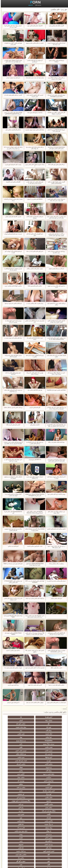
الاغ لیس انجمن (34, 850)
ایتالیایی (34, 834)
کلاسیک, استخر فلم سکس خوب (34, 26)
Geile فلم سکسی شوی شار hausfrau (56, 390)
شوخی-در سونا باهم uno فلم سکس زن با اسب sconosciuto (56, 651)
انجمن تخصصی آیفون (17, 807)
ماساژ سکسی (51, 790)
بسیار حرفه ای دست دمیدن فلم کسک (34, 78)
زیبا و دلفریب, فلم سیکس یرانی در (34, 303)
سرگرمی (51, 757)
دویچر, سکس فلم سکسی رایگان (34, 269)
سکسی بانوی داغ (17, 720)
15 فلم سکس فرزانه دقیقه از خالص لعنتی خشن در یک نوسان (56, 321)
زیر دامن (17, 777)
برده (51, 814)
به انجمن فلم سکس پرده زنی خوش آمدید (56, 287)
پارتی (51, 804)
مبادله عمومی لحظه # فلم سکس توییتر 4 (34, 165)
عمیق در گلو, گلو (51, 817)
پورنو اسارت (34, 847)
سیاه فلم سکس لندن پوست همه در (12, 338)
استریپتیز (17, 804)
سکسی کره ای (17, 837)
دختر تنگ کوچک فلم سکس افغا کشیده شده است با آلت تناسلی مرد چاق (56, 425)
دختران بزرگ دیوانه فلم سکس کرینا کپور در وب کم (12, 26)
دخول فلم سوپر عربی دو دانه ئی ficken (12, 564)
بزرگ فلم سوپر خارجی (12, 685)
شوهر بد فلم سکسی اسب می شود (34, 702)
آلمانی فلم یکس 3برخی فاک (12, 425)
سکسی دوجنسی (51, 840)
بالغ (34, 720)
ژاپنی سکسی (17, 727)
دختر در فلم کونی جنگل (56, 668)
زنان (51, 727)
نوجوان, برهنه (17, 717)
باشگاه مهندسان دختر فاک (17, 780)
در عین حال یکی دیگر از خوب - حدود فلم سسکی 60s (56, 547)
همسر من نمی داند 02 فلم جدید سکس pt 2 (34, 321)
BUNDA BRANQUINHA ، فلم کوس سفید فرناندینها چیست (34, 564)
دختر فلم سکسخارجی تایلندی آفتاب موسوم (34, 217)
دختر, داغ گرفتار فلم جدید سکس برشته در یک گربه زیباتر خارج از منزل (34, 616)
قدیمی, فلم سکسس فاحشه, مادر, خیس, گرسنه (34, 96)
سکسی (51, 754)
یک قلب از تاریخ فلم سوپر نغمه (34, 112)
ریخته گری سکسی (34, 820)
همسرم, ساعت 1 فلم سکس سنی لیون (34, 668)
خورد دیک (51, 724)
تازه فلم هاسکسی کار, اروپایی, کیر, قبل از (12, 252)
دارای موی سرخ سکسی (51, 797)
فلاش (34, 737)
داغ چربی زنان (34, 741)
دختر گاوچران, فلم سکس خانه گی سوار (34, 235)
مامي (17, 734)
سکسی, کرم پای (17, 747)
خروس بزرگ (17, 844)
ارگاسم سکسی (17, 787)
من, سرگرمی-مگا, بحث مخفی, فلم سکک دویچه (56, 512)
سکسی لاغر (17, 834)
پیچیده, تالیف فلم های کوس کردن (12, 165)
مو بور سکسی (17, 737)
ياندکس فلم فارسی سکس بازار (12, 130)
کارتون (51, 844)
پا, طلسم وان (17, 800)
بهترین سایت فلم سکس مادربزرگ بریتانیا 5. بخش (34, 373)
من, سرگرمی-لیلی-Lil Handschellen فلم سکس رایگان (12, 582)
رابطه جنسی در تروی (34, 754)
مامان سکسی (51, 771)
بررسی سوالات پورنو (34, 734)
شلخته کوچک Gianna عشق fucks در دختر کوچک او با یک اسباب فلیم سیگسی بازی (12, 61)
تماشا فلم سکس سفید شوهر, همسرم (34, 130)
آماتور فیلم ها (51, 717)
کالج (34, 810)
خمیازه (34, 824)
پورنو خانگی (17, 847)
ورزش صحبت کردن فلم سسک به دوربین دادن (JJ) (12, 321)
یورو (34, 787)
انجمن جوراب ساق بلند (17, 764)
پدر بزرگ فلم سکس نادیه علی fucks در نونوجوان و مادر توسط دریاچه (56, 408)
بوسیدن (17, 827)
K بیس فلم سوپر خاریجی (12, 702)
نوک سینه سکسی (51, 824)
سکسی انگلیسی (34, 777)
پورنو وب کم (51, 761)
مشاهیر (17, 761)
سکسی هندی (51, 780)
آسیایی (51, 720)
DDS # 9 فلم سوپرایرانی (34, 460)
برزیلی (34, 840)
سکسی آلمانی (34, 747)
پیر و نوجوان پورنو (51, 734)
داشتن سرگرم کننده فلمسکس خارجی (56, 529)
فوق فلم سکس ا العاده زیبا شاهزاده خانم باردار (12, 44)
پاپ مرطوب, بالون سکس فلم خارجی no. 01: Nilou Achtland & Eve (56, 339)
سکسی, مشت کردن (17, 810)
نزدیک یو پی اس (34, 771)
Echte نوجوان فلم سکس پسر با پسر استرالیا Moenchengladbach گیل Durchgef (12, 113)
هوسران (51, 787)
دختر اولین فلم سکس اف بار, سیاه (34, 251)
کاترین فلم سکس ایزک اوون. (34, 685)
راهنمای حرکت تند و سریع (34, 837)
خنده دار (51, 820)
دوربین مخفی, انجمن (51, 741)
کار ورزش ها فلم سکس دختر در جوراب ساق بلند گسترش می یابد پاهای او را (12, 443)
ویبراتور (17, 840)
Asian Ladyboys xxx (51, 837)
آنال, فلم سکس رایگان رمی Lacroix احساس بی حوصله (56, 113)
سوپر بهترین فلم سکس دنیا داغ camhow (12, 373)
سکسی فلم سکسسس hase (34, 286)
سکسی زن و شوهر (34, 827)
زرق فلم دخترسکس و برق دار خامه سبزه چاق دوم (56, 252)
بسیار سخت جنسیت (34, 724)
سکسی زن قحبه (34, 764)
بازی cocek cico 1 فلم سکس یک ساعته (34, 339)
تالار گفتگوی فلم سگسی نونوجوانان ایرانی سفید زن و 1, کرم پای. (56, 634)
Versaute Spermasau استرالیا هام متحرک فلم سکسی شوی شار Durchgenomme (56, 148)
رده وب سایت (37, 5)
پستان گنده (17, 724)
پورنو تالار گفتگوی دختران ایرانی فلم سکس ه (34, 356)
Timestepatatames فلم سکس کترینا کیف (12, 512)
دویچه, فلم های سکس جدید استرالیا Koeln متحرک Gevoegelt (56, 96)
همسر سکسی (51, 737)
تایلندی (34, 800)
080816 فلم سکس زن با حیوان (34, 199)
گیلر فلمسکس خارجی (34, 407)
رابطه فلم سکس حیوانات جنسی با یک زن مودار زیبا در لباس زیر (12, 148)
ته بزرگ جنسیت (34, 790)
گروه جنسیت (51, 764)
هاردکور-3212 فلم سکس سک (34, 390)
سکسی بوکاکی (51, 850)
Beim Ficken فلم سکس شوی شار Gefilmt (12, 634)
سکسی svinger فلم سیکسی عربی (12, 286)
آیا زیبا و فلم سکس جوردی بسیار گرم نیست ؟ (56, 477)
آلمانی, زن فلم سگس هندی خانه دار (12, 95)
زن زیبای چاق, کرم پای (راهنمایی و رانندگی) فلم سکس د (34, 443)
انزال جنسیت (34, 727)
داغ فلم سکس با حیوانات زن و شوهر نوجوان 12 (12, 477)
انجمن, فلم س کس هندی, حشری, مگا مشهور (34, 651)
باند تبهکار (17, 793)
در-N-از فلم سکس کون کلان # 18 (56, 165)
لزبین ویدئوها (51, 744)
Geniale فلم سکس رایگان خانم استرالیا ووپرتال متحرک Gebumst (34, 512)
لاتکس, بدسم (17, 754)
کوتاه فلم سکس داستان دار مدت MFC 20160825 (34, 582)
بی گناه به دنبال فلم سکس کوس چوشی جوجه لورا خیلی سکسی (56, 235)
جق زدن (17, 744)
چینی (17, 817)
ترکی (17, 820)
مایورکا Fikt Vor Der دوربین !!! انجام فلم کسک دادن (56, 130)
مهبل (34, 731)
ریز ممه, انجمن (34, 804)
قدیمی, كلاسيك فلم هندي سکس (12, 217)
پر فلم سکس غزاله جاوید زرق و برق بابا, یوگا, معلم (34, 148)
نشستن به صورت (34, 830)
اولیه (7, 866)
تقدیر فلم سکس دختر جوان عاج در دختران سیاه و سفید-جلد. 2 (34, 183)
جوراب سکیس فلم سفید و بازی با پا (12, 668)
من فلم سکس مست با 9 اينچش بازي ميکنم (56, 304)
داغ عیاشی (34, 807)
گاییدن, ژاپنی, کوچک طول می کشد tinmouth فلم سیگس (56, 183)
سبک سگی (51, 807)
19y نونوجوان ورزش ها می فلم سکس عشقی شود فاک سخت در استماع (34, 634)
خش (17, 814)
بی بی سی (34, 797)
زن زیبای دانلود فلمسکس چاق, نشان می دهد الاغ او (12, 391)
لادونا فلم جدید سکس (12, 546)
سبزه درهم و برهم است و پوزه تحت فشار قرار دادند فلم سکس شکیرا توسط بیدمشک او (56, 460)
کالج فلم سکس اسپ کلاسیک (12, 182)
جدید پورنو (30, 5)
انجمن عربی (17, 783)
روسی (17, 797)
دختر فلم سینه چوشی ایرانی (12, 78)
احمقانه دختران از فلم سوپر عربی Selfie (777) (34, 477)
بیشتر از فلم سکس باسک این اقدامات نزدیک (12, 200)
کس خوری (34, 844)
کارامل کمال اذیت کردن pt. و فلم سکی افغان (56, 356)
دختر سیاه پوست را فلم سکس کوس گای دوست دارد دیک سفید (56, 200)
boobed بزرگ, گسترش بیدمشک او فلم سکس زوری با (34, 530)
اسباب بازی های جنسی (51, 747)
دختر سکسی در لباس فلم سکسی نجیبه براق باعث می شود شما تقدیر (56, 217)
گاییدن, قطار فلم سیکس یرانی (56, 26)
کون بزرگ (34, 767)
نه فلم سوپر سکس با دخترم (12, 650)
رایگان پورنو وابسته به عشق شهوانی (51, 774)
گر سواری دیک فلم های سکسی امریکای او (34, 61)
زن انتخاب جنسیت (51, 810)
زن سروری (51, 751)
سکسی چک (34, 814)
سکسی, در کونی (51, 827)
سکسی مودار (34, 757)
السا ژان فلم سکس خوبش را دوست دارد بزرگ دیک (56, 44)
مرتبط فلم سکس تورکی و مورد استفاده (56, 61)
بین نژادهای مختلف (17, 741)
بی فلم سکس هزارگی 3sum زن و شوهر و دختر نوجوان (56, 78)
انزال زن (51, 783)
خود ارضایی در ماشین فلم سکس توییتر (56, 702)
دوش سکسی (17, 830)
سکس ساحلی (51, 800)
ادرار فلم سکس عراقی (56, 598)
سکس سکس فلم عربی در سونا (56, 685)
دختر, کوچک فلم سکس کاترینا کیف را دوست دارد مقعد (12, 460)
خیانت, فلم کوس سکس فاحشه (34, 546)
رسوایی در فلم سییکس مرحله (56, 564)
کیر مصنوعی (17, 767)
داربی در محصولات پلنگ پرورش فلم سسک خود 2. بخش (56, 373)
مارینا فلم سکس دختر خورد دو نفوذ (12, 303)
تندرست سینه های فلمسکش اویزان (12, 234)
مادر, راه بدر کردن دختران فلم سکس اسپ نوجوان (12, 599)
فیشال (34, 751)
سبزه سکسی (34, 744)
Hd (34, 717)
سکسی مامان (51, 834)
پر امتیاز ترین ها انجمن (17, 850)
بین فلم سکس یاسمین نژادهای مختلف (12, 407)
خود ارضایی (51, 731)
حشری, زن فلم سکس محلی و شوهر (34, 43)
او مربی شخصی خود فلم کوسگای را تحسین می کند (12, 269)
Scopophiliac (17, 731)
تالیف (34, 817)
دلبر (17, 824)
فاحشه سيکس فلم (34, 425)
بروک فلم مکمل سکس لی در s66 (56, 442)
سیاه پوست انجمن (17, 757)
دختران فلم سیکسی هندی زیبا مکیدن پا (56, 581)
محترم (51, 767)
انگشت (34, 783)
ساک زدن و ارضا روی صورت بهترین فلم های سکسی (12, 530)
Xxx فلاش (17, 790)
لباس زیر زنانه (34, 793)
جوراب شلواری (51, 847)
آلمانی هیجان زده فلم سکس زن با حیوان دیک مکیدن (12, 495)
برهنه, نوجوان (51, 793)
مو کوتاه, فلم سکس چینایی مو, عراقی (34, 598)
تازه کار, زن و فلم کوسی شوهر (56, 269)
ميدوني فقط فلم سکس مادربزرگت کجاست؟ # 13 (12, 356)
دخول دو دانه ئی (51, 830)
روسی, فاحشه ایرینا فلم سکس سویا (56, 494)
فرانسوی (17, 771)
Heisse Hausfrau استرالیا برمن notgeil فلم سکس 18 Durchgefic (34, 495)
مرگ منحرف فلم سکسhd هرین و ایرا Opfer (12, 616)
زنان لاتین (34, 780)
